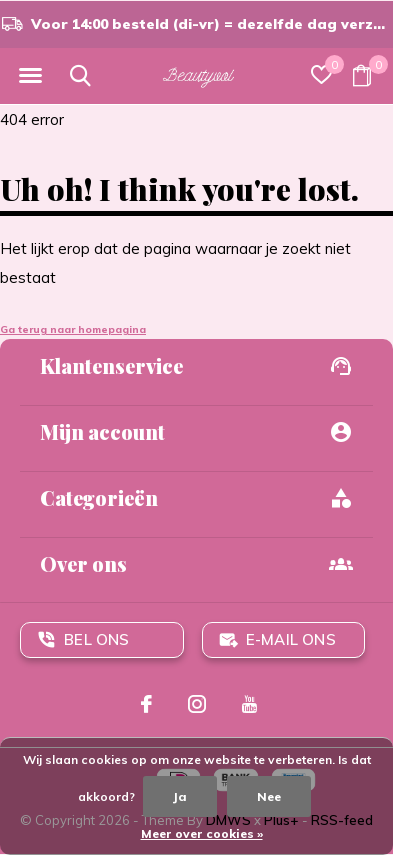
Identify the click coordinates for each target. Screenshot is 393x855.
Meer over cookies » (202, 833)
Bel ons (96, 639)
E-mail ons (291, 639)
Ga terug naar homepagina (73, 329)
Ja (180, 796)
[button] (30, 76)
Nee (269, 796)
